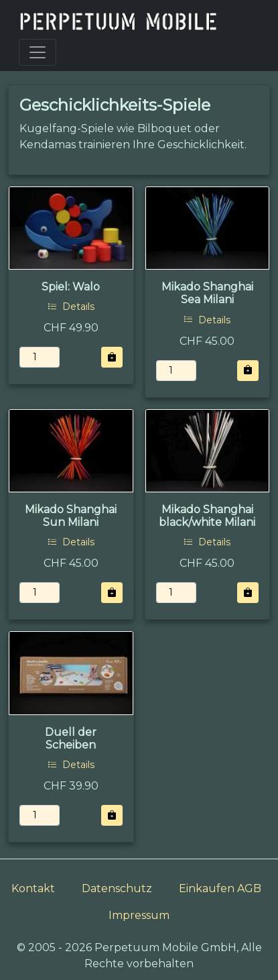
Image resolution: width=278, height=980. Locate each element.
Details (71, 307)
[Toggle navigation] (38, 52)
